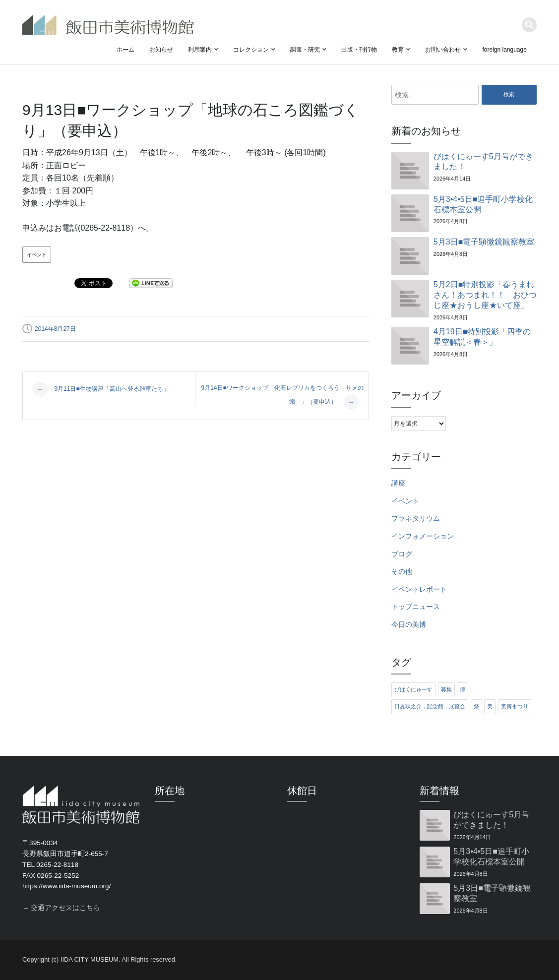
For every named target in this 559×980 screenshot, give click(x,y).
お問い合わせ (443, 50)
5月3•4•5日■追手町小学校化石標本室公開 (483, 204)
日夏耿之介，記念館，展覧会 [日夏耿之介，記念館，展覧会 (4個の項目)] (430, 706)
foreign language (504, 50)
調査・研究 (305, 50)
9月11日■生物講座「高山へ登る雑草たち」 (101, 389)
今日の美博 (409, 625)
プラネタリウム (416, 519)
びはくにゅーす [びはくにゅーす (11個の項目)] (413, 689)
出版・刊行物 (359, 50)
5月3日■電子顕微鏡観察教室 (484, 242)
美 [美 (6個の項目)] (490, 706)
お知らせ (161, 50)
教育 (398, 50)
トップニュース (416, 607)
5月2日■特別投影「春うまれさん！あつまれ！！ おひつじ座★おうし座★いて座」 (485, 295)
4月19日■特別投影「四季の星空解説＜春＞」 (482, 337)
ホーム (125, 50)
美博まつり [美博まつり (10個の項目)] (515, 706)
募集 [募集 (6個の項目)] (446, 689)
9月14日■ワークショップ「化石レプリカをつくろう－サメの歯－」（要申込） (282, 397)
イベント (37, 255)
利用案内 (200, 50)
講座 (398, 483)
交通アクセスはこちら (65, 908)
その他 (402, 572)
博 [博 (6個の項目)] (463, 689)
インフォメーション (423, 536)
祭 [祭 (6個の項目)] (476, 706)
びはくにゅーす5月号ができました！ (483, 162)
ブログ (402, 554)
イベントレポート (419, 589)
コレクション (251, 50)
